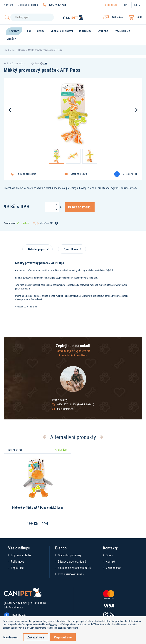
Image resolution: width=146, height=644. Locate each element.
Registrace (17, 568)
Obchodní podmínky (70, 555)
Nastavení (10, 637)
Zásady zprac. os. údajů (72, 561)
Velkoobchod (114, 568)
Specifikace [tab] (72, 249)
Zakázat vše (36, 637)
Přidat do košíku (80, 207)
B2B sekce (111, 5)
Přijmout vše (63, 637)
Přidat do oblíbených (26, 174)
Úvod (6, 50)
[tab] (37, 247)
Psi (14, 50)
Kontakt (9, 5)
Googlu (54, 624)
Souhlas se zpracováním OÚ (74, 568)
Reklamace (17, 561)
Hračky (22, 50)
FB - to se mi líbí (129, 174)
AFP (45, 63)
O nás (109, 555)
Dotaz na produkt (79, 174)
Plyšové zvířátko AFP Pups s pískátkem (37, 507)
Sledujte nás (19, 615)
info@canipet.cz (65, 409)
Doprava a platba (28, 5)
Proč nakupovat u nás (71, 574)
